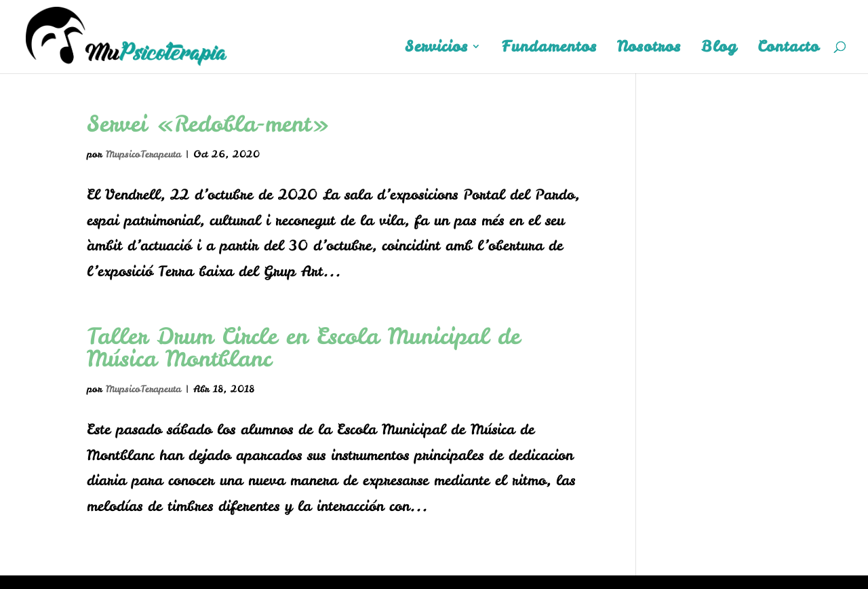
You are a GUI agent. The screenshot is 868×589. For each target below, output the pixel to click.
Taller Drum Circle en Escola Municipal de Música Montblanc (303, 347)
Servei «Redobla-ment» (208, 123)
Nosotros (649, 49)
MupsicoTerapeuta (143, 154)
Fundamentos (549, 49)
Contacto (788, 49)
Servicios (436, 49)
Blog (719, 49)
